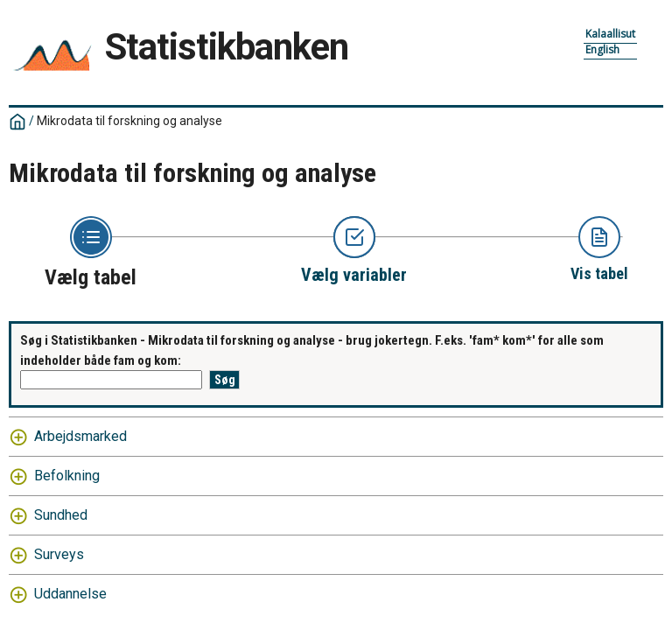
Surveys (59, 554)
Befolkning (67, 476)
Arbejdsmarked (80, 436)
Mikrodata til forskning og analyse (129, 121)
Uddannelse (70, 594)
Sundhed (61, 515)
